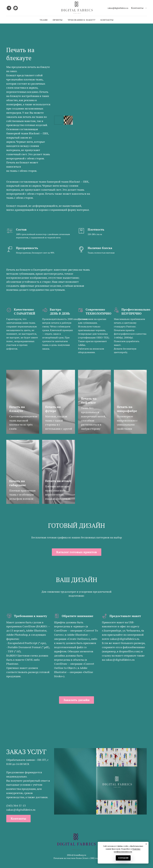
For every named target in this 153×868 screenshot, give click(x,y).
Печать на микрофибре (127, 409)
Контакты (107, 20)
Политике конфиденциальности (127, 850)
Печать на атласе (58, 481)
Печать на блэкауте (17, 409)
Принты (58, 20)
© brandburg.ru (79, 855)
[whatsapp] (16, 8)
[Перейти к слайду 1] (100, 810)
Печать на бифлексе (89, 400)
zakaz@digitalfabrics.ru (118, 8)
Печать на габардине (18, 483)
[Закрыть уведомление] (146, 844)
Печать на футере (53, 409)
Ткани (44, 20)
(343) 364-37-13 (16, 805)
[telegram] (9, 8)
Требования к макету (82, 20)
